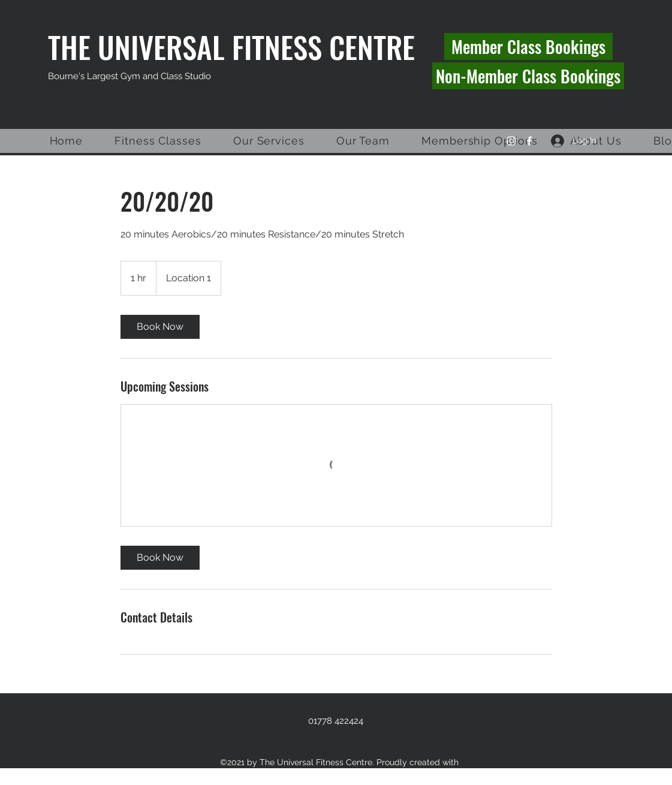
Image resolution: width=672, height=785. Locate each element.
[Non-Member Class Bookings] (528, 76)
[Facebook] (529, 141)
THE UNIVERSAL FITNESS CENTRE (231, 47)
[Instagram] (511, 141)
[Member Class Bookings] (528, 46)
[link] (160, 327)
